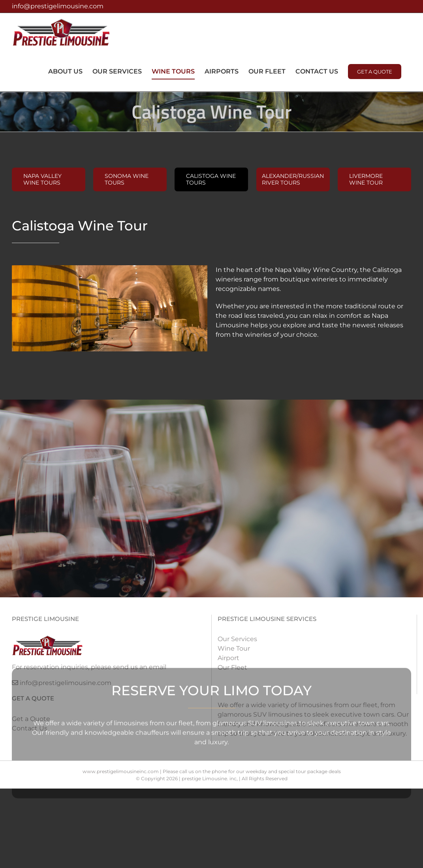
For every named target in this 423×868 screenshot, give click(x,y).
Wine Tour (234, 648)
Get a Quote (31, 719)
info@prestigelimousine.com (58, 6)
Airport (228, 658)
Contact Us (30, 728)
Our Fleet (232, 667)
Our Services (237, 639)
